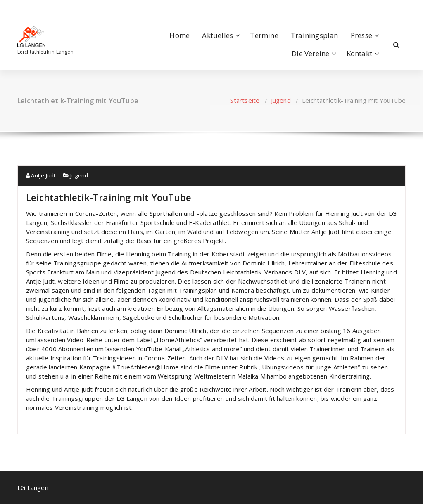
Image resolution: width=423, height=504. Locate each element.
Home (179, 35)
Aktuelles (217, 35)
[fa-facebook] (19, 8)
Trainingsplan (315, 35)
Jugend (281, 100)
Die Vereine (310, 53)
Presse (361, 35)
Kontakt (359, 53)
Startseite (245, 100)
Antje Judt (41, 175)
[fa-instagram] (31, 8)
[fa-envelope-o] (45, 8)
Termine (264, 35)
